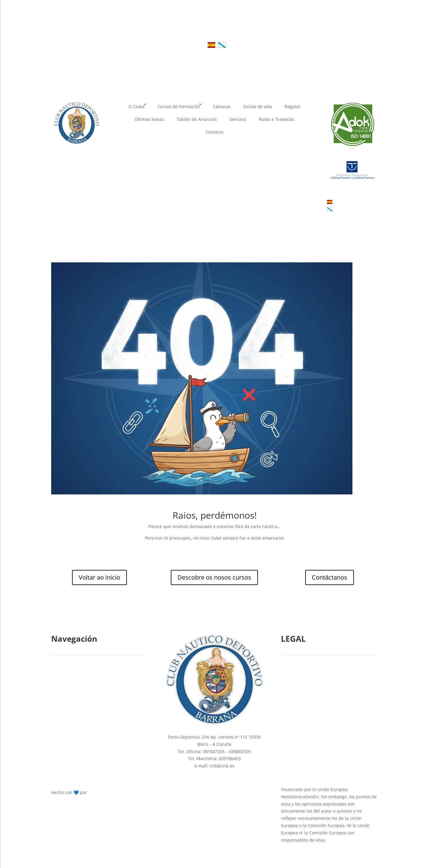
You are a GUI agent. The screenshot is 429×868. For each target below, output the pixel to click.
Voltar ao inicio (99, 577)
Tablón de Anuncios (197, 119)
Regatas (293, 106)
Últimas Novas (149, 119)
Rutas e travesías (72, 743)
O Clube (137, 106)
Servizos (238, 119)
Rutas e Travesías (277, 119)
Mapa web (295, 743)
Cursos (61, 690)
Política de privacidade (308, 704)
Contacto (214, 132)
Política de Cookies (304, 677)
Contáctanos (330, 577)
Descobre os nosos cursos (214, 577)
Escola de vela (258, 106)
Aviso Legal (296, 690)
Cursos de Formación (179, 106)
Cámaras (222, 106)
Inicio (60, 677)
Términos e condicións (307, 730)
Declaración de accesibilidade (314, 717)
